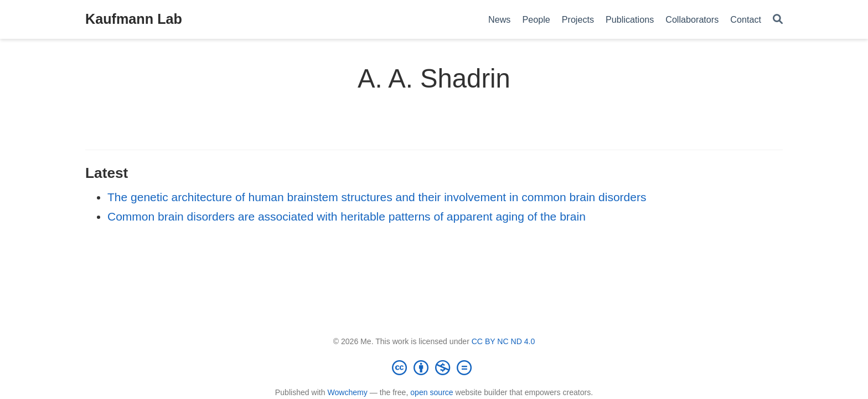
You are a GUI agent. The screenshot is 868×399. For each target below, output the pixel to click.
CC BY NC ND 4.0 (503, 341)
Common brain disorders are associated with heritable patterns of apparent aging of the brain (347, 216)
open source (432, 392)
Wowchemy (347, 392)
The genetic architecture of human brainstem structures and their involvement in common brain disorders (377, 197)
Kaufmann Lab (134, 19)
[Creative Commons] (434, 367)
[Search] (778, 20)
